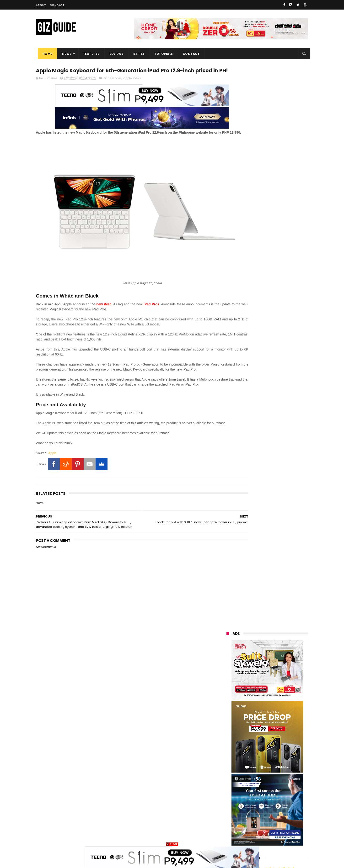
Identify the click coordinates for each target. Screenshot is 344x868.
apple (127, 88)
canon (228, 793)
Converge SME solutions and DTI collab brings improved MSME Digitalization (279, 680)
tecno (281, 767)
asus (281, 749)
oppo (227, 740)
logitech (230, 811)
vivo (281, 740)
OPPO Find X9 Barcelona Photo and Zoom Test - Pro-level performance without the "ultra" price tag (279, 560)
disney (285, 820)
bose (274, 838)
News (65, 54)
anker (260, 820)
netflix (254, 793)
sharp (279, 785)
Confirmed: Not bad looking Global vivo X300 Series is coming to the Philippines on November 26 (276, 657)
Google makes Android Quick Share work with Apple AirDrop (278, 457)
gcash (275, 776)
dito (250, 776)
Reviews (115, 54)
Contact (57, 5)
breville (251, 838)
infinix (276, 758)
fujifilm (254, 785)
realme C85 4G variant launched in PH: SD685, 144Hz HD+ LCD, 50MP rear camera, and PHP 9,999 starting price (276, 483)
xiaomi (255, 740)
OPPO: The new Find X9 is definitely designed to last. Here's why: (262, 309)
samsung (261, 732)
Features (90, 54)
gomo (228, 829)
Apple (52, 474)
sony (255, 767)
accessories (113, 88)
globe (228, 758)
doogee (264, 802)
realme (229, 749)
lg (252, 758)
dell (274, 811)
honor (257, 749)
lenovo (229, 767)
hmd (252, 829)
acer (227, 776)
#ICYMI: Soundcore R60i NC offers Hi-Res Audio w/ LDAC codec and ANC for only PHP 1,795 (276, 632)
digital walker (233, 802)
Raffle (137, 54)
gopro (275, 829)
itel (277, 793)
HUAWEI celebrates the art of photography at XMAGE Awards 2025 (279, 583)
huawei (229, 732)
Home (46, 54)
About (41, 5)
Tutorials (162, 54)
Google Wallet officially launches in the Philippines (274, 533)
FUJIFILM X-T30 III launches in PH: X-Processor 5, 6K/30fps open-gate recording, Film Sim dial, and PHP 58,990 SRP (279, 607)
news (137, 88)
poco (227, 785)
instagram (231, 820)
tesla (227, 838)
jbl (254, 811)
